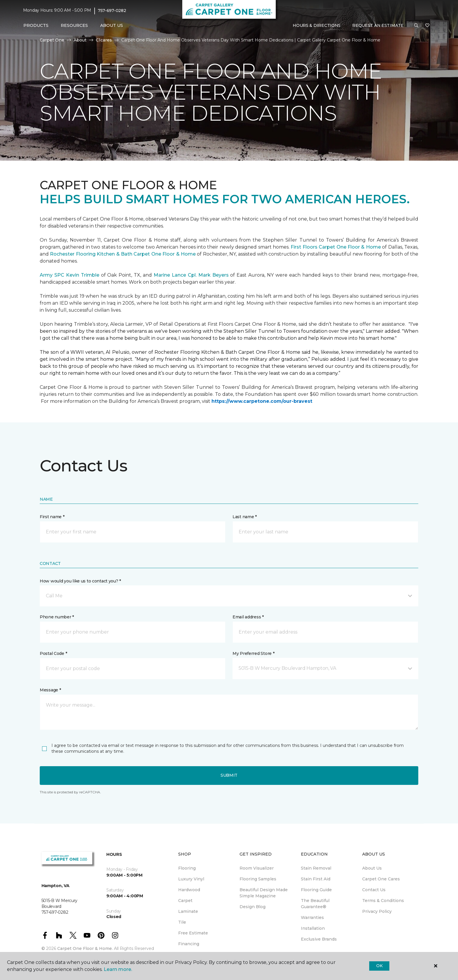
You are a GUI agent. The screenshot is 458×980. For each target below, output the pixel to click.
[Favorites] (427, 26)
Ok (379, 966)
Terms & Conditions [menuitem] (383, 901)
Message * (50, 690)
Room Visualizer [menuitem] (257, 868)
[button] (416, 26)
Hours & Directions (317, 25)
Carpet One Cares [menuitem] (381, 879)
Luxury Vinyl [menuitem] (191, 879)
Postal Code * (53, 653)
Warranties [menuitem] (312, 917)
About (80, 40)
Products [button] (36, 25)
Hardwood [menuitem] (189, 890)
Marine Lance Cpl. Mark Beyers (191, 275)
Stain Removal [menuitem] (316, 868)
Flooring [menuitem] (187, 868)
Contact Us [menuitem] (374, 890)
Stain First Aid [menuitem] (316, 879)
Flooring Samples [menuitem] (258, 879)
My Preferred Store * (253, 653)
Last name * (245, 517)
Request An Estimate (378, 25)
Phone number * (57, 617)
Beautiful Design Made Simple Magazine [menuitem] (264, 893)
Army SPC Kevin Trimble (70, 275)
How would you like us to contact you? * (80, 581)
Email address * (248, 617)
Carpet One (52, 40)
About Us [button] (112, 25)
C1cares (104, 40)
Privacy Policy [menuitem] (377, 911)
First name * (52, 517)
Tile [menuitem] (182, 922)
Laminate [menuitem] (188, 911)
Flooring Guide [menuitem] (316, 890)
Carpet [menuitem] (185, 901)
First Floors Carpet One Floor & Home (336, 247)
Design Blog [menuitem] (253, 907)
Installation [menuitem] (313, 928)
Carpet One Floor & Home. (85, 948)
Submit (229, 775)
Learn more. (118, 969)
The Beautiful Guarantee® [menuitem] (315, 904)
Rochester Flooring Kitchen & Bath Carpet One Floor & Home (123, 254)
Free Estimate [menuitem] (193, 933)
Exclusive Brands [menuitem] (319, 939)
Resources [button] (74, 25)
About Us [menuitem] (372, 868)
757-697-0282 (112, 11)
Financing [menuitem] (189, 944)
